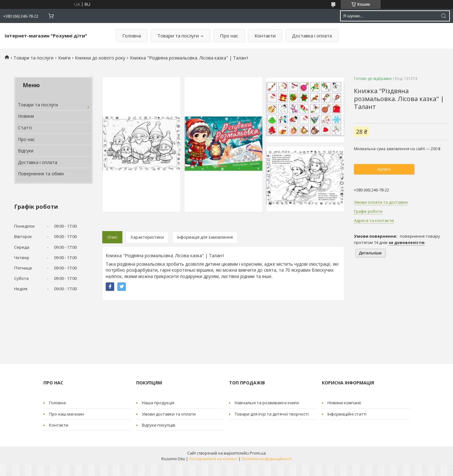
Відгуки (26, 151)
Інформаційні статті (347, 414)
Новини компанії (344, 403)
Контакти (265, 36)
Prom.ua (258, 453)
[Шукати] (444, 16)
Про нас (229, 36)
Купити (384, 169)
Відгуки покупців (159, 425)
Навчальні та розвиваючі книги (267, 403)
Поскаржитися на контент (213, 459)
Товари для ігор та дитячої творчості (272, 414)
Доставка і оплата (312, 36)
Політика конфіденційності (267, 459)
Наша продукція (158, 403)
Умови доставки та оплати (169, 414)
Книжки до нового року (100, 58)
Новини (26, 116)
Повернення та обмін (41, 174)
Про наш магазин (67, 414)
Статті (25, 128)
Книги (64, 58)
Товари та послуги (178, 36)
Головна (132, 36)
